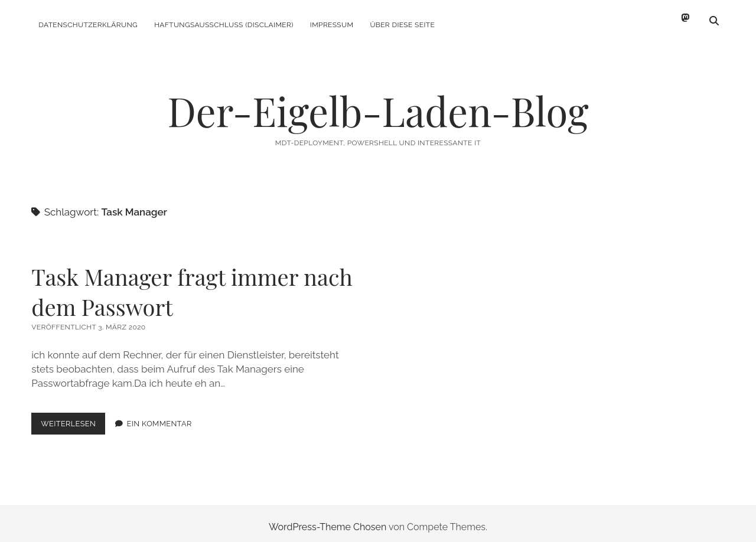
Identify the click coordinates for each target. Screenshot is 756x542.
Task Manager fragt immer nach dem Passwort (192, 285)
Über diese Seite (402, 25)
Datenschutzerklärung (88, 25)
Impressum (332, 25)
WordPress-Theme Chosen (328, 520)
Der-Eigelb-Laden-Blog (378, 104)
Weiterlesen (73, 419)
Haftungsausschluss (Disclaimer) (224, 25)
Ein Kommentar (159, 417)
